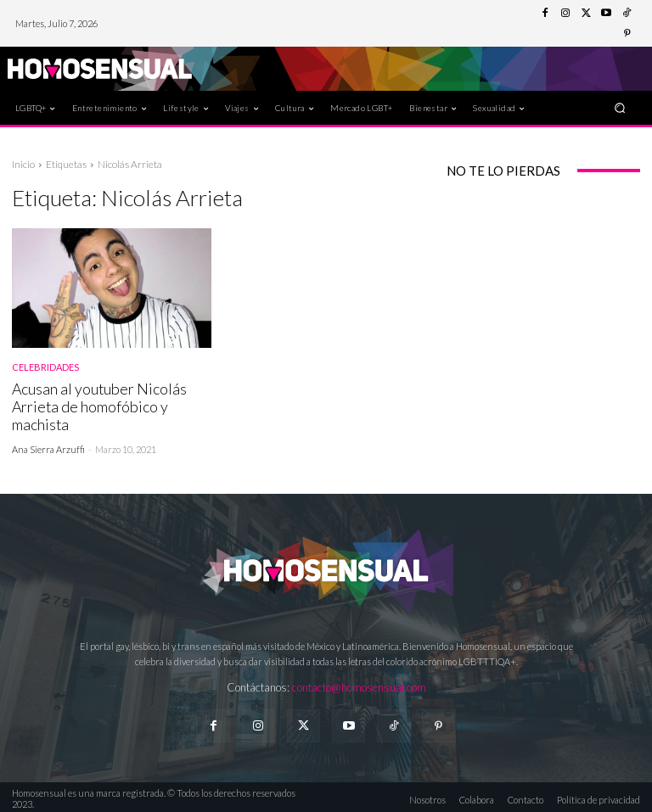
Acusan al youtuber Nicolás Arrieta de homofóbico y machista (96, 406)
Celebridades (45, 367)
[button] (620, 107)
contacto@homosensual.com (359, 685)
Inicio (23, 164)
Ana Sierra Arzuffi (48, 447)
